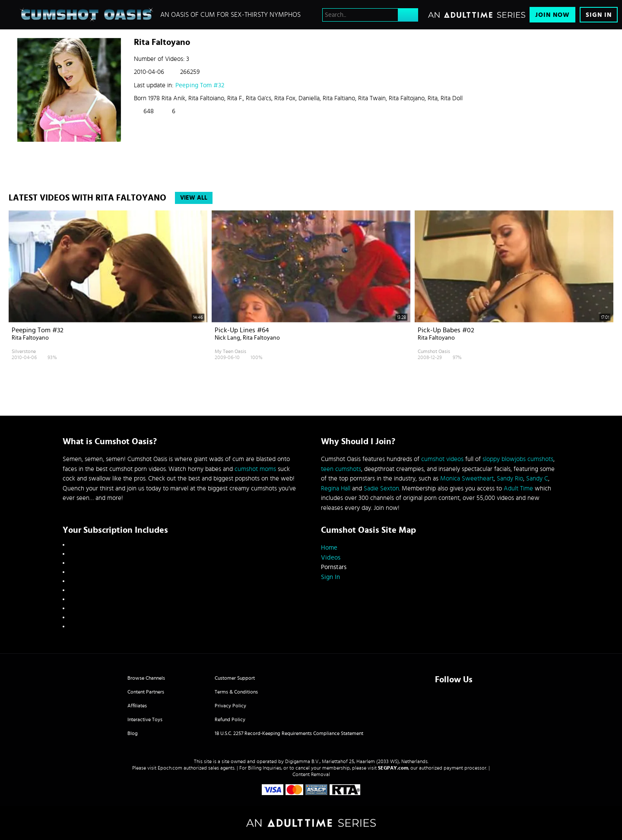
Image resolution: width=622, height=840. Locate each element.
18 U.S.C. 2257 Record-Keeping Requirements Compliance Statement (289, 733)
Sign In (599, 15)
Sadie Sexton (381, 488)
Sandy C (537, 479)
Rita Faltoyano (30, 338)
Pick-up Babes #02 (446, 330)
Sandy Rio (510, 479)
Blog (133, 733)
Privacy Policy (230, 706)
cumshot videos (442, 459)
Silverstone (24, 351)
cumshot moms (255, 469)
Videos (331, 558)
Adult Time (518, 488)
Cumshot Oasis (434, 351)
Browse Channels (146, 678)
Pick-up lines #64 (242, 330)
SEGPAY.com (393, 768)
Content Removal (311, 774)
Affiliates (137, 706)
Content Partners (146, 692)
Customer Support (235, 678)
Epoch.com (170, 768)
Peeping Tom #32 (200, 85)
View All (194, 198)
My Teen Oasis (230, 351)
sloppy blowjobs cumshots (518, 459)
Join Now (552, 15)
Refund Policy (230, 719)
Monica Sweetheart (467, 479)
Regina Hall (336, 488)
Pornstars (334, 567)
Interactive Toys (145, 719)
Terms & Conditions (236, 692)
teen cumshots (341, 469)
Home (329, 548)
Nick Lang (227, 338)
